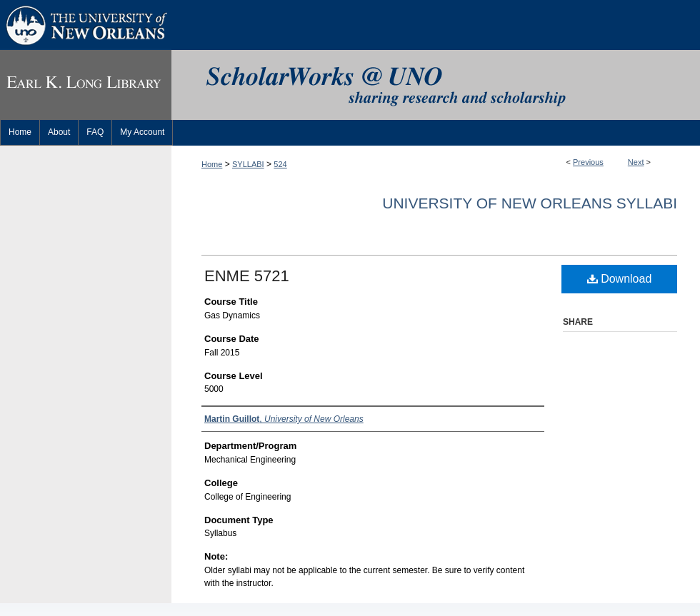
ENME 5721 (247, 276)
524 (280, 164)
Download (620, 279)
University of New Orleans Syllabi (530, 203)
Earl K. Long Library (86, 85)
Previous (588, 162)
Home (212, 164)
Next (636, 162)
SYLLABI (248, 164)
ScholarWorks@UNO (436, 85)
